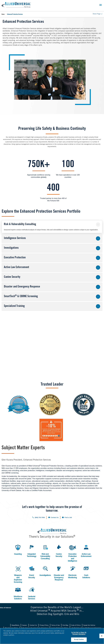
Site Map (65, 625)
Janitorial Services (32, 593)
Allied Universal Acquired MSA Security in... (57, 611)
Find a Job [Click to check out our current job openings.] (68, 517)
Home (3, 14)
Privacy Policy (44, 625)
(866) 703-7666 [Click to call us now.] (40, 517)
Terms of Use (56, 625)
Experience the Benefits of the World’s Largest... (57, 608)
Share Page (98, 14)
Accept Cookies (79, 640)
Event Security (32, 572)
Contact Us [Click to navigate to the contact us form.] (55, 517)
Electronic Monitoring (73, 572)
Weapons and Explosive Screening (18, 574)
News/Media (15, 625)
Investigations (45, 571)
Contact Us (33, 625)
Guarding (18, 550)
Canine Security (59, 551)
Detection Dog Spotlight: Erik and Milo (58, 614)
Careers (24, 625)
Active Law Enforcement (86, 551)
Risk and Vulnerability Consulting (45, 552)
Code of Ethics (76, 625)
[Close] (102, 636)
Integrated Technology (32, 551)
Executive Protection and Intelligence (73, 553)
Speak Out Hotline (89, 625)
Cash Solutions (86, 572)
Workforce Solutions (18, 593)
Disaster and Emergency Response (59, 573)
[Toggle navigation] (101, 5)
